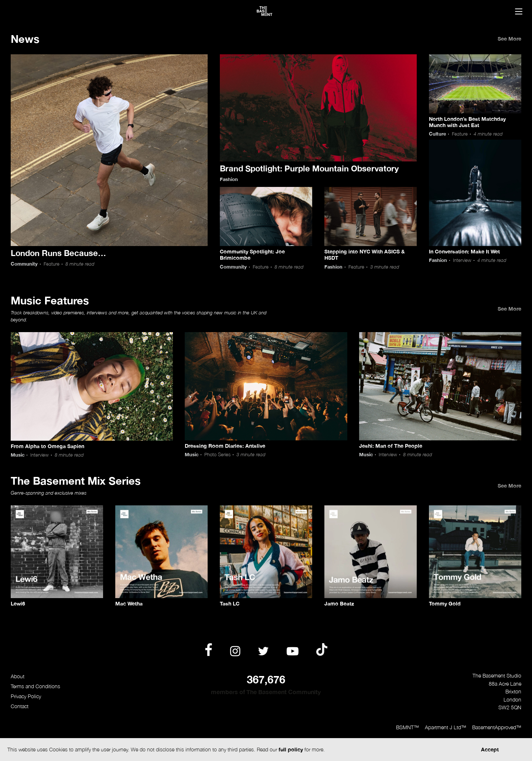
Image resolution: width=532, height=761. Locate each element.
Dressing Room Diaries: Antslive (225, 446)
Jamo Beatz (339, 603)
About (18, 676)
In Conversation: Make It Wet (464, 251)
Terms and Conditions (35, 686)
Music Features (50, 300)
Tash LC (230, 603)
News (25, 39)
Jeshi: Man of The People (391, 446)
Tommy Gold (445, 603)
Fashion (229, 179)
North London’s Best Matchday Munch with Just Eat (467, 122)
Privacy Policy (26, 696)
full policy (291, 749)
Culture (437, 134)
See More (509, 39)
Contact (20, 706)
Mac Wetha (129, 603)
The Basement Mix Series (76, 481)
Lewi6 (18, 603)
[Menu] (519, 12)
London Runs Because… (58, 253)
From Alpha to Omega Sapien (47, 446)
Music (18, 455)
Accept (490, 749)
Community (24, 264)
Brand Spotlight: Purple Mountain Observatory (309, 168)
